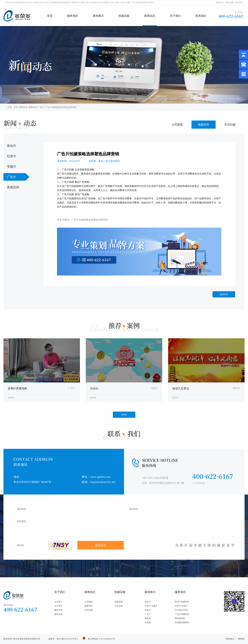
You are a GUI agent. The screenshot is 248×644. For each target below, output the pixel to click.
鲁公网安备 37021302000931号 (102, 639)
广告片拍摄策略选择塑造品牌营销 (61, 107)
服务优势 (58, 610)
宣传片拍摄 (105, 99)
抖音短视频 (185, 99)
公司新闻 (177, 125)
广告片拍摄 (222, 99)
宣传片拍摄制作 (182, 602)
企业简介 (58, 602)
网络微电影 (180, 618)
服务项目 (220, 2)
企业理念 (58, 606)
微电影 (148, 618)
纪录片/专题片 (151, 606)
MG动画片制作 (182, 610)
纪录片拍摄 (198, 99)
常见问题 (230, 125)
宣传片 (148, 602)
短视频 (148, 622)
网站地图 (230, 2)
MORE (124, 415)
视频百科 (33, 107)
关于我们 (175, 16)
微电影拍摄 (235, 99)
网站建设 (230, 639)
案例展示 (98, 16)
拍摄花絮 (124, 16)
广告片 (41, 107)
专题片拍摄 (210, 99)
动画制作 (174, 99)
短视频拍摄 (129, 99)
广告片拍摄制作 (182, 614)
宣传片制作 (117, 99)
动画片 (148, 610)
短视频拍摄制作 (182, 622)
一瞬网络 (240, 639)
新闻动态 (150, 16)
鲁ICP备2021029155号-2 (67, 639)
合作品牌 (119, 606)
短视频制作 (142, 99)
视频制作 (153, 99)
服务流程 (58, 614)
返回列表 (224, 294)
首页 (50, 16)
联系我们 (239, 2)
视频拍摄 (163, 99)
